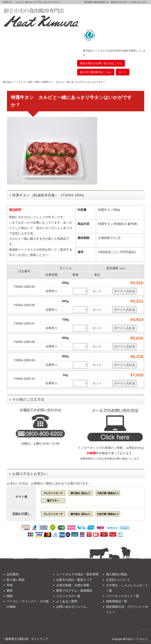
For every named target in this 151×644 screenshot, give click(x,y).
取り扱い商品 (16, 580)
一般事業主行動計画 (16, 639)
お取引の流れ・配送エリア (74, 580)
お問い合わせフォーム (71, 607)
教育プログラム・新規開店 (74, 591)
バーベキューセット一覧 (123, 596)
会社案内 (13, 574)
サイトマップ (39, 639)
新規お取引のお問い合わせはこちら (101, 63)
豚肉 (10, 591)
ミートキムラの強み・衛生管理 (77, 574)
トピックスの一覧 (68, 596)
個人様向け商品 (117, 574)
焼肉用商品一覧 (117, 601)
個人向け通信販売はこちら (96, 72)
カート (123, 72)
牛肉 (10, 585)
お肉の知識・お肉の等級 (73, 585)
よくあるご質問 (67, 601)
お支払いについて (118, 580)
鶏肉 (10, 596)
